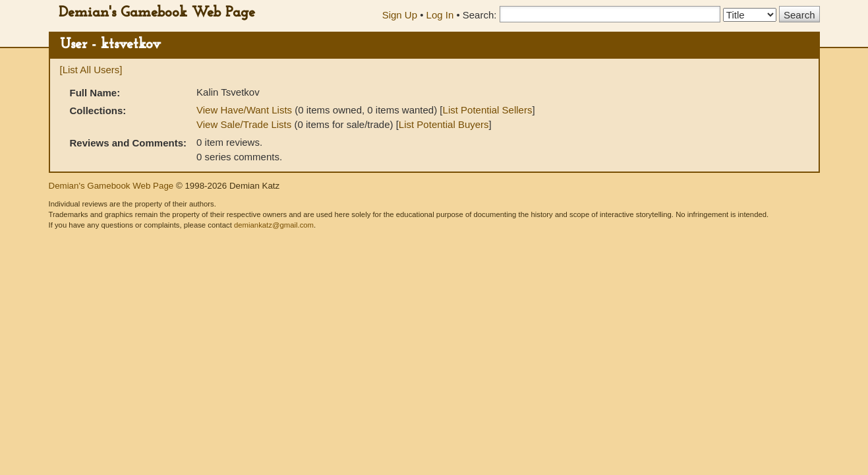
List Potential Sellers (488, 110)
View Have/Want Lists (244, 110)
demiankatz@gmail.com (274, 225)
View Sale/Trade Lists (244, 124)
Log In (440, 15)
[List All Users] (91, 70)
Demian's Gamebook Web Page (157, 13)
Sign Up (400, 15)
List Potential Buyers (444, 124)
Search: (480, 15)
